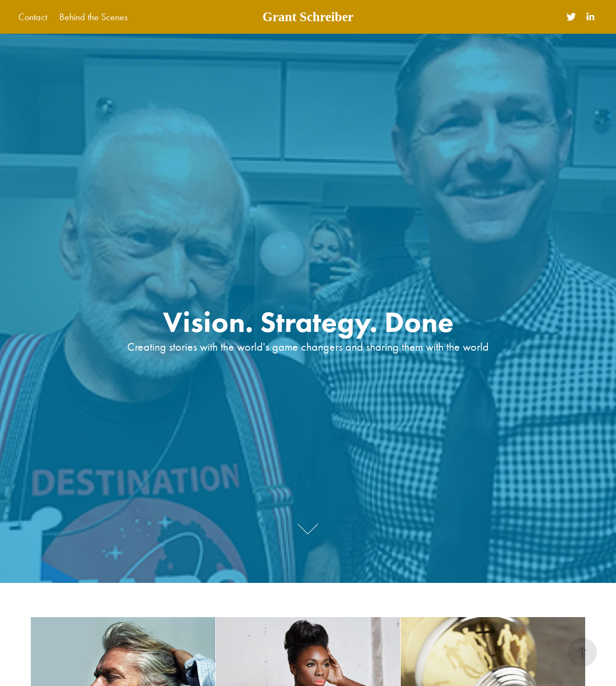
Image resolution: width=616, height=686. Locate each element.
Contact (33, 17)
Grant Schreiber (308, 17)
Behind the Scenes (93, 17)
